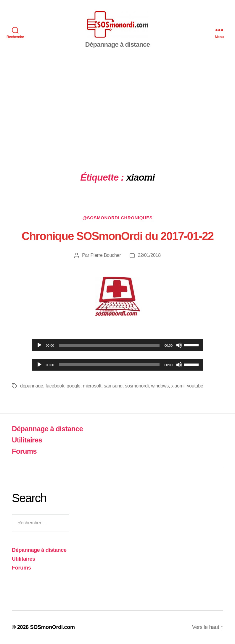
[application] (117, 345)
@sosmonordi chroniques (118, 218)
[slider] (109, 345)
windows (160, 386)
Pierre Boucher (106, 255)
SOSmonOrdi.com (52, 627)
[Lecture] (39, 345)
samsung (113, 386)
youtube (195, 386)
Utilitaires (27, 440)
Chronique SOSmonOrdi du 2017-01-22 (118, 236)
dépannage (32, 386)
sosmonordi (137, 386)
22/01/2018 (149, 255)
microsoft (92, 386)
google (73, 386)
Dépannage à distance (47, 429)
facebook (55, 386)
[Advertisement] (117, 104)
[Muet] (179, 345)
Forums (24, 451)
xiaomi (178, 386)
